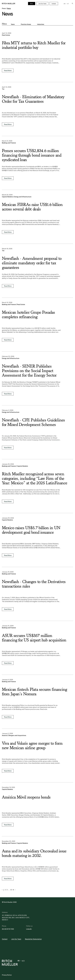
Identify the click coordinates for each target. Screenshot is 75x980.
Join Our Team (42, 4)
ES (65, 4)
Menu (32, 4)
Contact (54, 4)
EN (68, 4)
